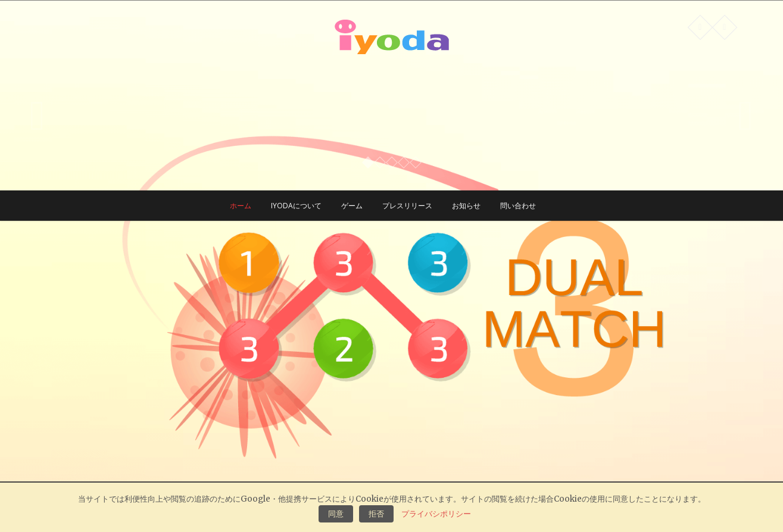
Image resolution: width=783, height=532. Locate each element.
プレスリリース (407, 206)
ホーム (241, 206)
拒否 (376, 514)
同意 (336, 514)
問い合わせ (518, 206)
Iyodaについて (296, 206)
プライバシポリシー (436, 514)
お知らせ (466, 206)
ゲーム (352, 206)
